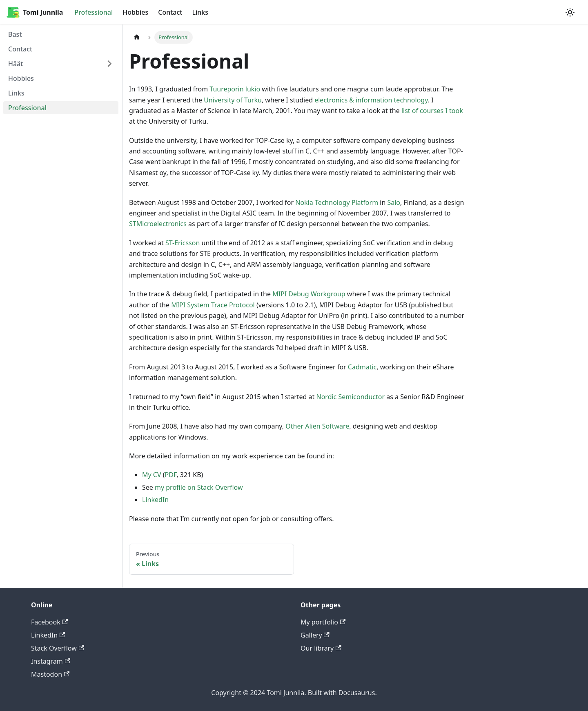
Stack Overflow (58, 648)
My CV (152, 475)
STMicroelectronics (158, 224)
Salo (394, 202)
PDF (171, 475)
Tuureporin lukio (235, 89)
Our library (321, 648)
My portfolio (323, 622)
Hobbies (135, 12)
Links (200, 12)
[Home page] (137, 37)
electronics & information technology (371, 100)
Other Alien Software (317, 426)
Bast (15, 34)
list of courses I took (432, 111)
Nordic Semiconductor (351, 397)
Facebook (49, 622)
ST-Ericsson (183, 243)
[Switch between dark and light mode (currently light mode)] (570, 12)
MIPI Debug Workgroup (309, 294)
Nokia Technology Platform (337, 202)
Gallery (315, 635)
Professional (94, 12)
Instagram (51, 661)
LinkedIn (155, 500)
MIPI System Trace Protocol (213, 305)
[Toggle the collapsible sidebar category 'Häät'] (109, 64)
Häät (16, 64)
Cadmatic (362, 367)
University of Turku (233, 100)
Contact (170, 12)
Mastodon (50, 674)
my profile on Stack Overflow (199, 487)
